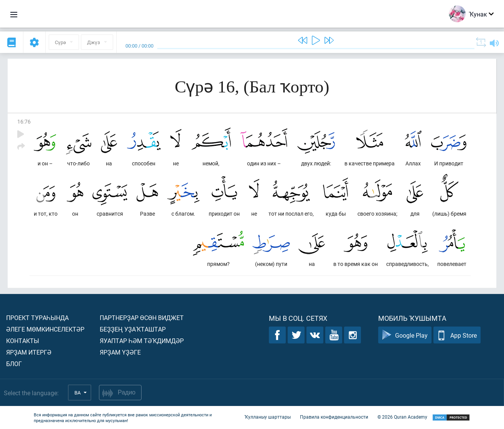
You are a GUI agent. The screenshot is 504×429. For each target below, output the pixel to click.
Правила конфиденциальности (334, 417)
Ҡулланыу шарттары (268, 417)
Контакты (23, 341)
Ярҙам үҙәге (120, 352)
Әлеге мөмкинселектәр (45, 329)
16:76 (24, 121)
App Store (457, 335)
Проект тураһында (37, 318)
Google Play (405, 335)
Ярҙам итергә (29, 352)
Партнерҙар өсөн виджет (142, 318)
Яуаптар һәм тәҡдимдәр (142, 341)
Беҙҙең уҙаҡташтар (133, 329)
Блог (14, 364)
